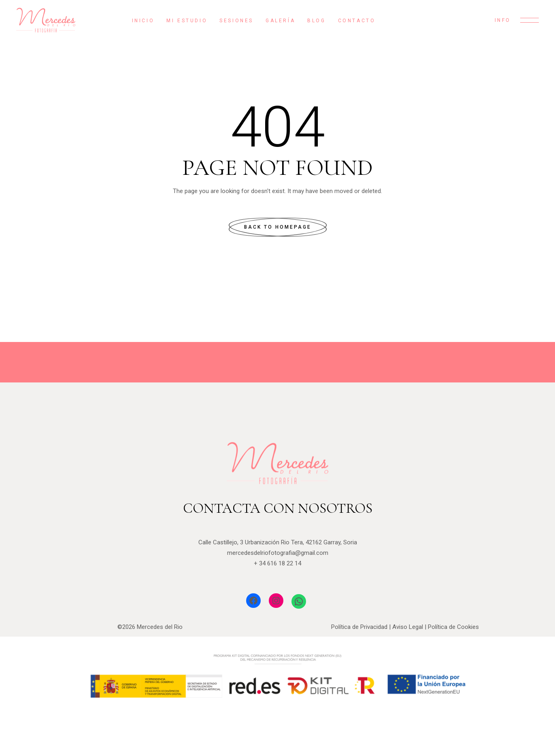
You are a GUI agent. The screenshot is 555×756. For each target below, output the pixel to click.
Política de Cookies (453, 627)
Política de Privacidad (359, 627)
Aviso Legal (408, 627)
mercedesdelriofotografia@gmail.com (278, 553)
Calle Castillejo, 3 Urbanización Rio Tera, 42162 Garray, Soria (278, 542)
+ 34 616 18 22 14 (277, 563)
